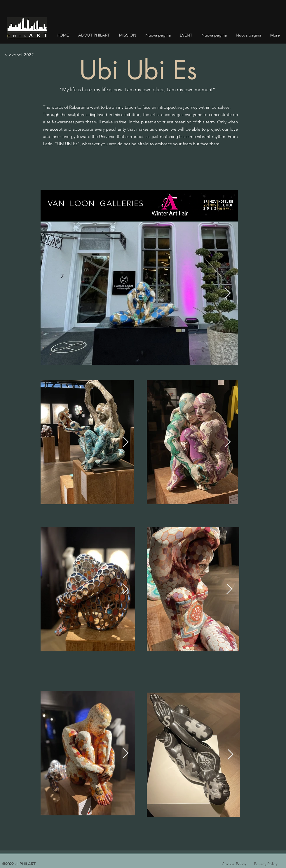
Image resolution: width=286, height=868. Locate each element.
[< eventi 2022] (19, 55)
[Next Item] (228, 293)
